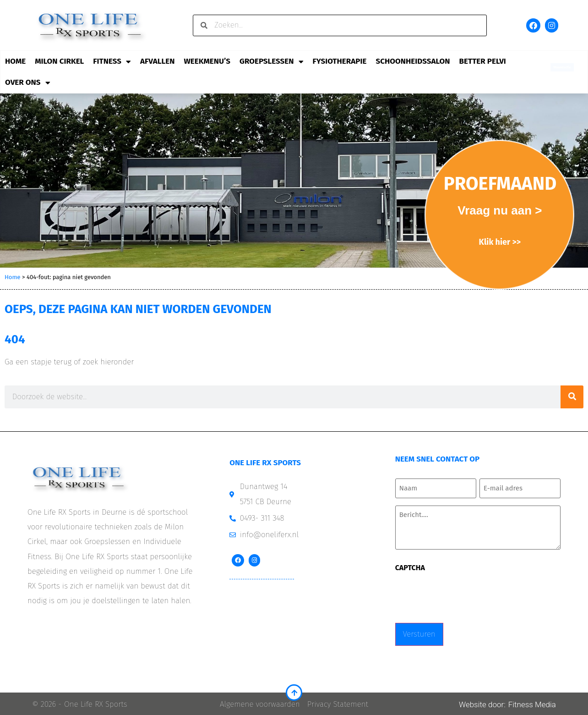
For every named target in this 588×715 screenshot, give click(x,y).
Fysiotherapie (340, 61)
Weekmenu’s (207, 61)
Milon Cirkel (59, 61)
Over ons (28, 83)
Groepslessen (272, 62)
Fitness (112, 62)
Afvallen (157, 61)
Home (15, 61)
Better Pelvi (483, 61)
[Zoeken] (572, 397)
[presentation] (465, 594)
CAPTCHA (410, 567)
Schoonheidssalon (413, 61)
